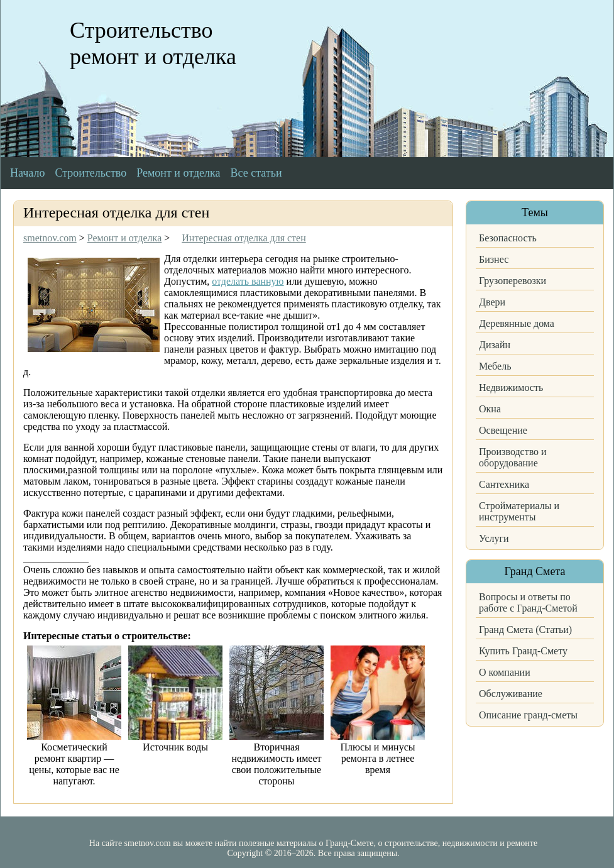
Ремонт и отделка (178, 173)
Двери (492, 302)
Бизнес (494, 259)
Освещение (503, 430)
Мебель (495, 366)
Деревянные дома (517, 323)
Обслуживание (511, 694)
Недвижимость (511, 387)
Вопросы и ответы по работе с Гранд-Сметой (528, 602)
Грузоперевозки (513, 281)
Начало (27, 173)
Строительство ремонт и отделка (153, 43)
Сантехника (504, 484)
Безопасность (508, 238)
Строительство (90, 173)
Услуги (494, 538)
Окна (490, 409)
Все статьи (256, 173)
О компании (505, 672)
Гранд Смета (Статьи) (525, 629)
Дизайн (495, 345)
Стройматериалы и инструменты (519, 511)
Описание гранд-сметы (528, 715)
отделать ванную (248, 281)
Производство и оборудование (513, 457)
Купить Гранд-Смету (523, 651)
